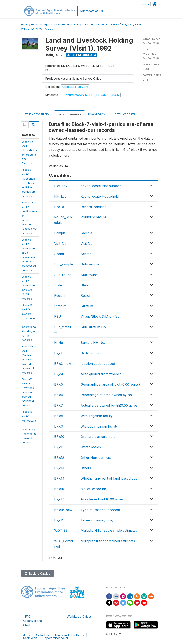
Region (59, 295)
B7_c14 (59, 478)
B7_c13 (59, 468)
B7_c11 (59, 447)
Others (86, 468)
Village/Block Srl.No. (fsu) (101, 316)
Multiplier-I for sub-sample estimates (109, 530)
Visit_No (60, 244)
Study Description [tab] (38, 114)
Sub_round (63, 275)
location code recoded (98, 364)
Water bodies (91, 447)
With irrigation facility (97, 416)
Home (25, 24)
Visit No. (87, 244)
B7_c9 (59, 426)
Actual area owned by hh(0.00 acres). (110, 405)
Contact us (42, 635)
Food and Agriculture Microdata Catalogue (58, 24)
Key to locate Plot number (101, 186)
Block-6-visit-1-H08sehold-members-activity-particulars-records (29, 183)
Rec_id (59, 207)
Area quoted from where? (101, 374)
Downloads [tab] (96, 114)
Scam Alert (30, 638)
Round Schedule (93, 217)
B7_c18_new (63, 510)
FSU (58, 316)
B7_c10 (59, 437)
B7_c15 (59, 489)
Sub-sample (90, 264)
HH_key (60, 196)
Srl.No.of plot (91, 353)
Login (144, 5)
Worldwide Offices (79, 616)
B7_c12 (59, 458)
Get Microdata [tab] (123, 114)
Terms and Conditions (69, 635)
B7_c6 (59, 395)
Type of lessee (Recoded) (100, 510)
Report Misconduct (55, 638)
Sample (60, 233)
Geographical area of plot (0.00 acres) (110, 384)
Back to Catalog (37, 573)
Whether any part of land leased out (109, 478)
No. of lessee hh (93, 489)
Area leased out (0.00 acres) (103, 499)
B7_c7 (59, 405)
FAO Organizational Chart (33, 621)
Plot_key (61, 186)
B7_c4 (59, 374)
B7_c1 (58, 353)
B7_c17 (59, 499)
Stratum (60, 306)
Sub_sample (63, 264)
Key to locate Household (100, 196)
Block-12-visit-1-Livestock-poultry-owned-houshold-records (29, 392)
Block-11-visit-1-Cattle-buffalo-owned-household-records (29, 360)
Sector (59, 254)
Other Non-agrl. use (96, 458)
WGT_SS (61, 530)
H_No (59, 343)
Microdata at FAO (92, 11)
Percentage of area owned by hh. (107, 395)
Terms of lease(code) (97, 520)
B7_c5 (58, 384)
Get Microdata (82, 55)
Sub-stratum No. (94, 327)
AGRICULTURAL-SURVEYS (103, 24)
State (58, 285)
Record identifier (93, 207)
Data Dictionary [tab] (69, 114)
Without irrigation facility (99, 426)
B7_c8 (59, 416)
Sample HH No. (93, 343)
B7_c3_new (63, 364)
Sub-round (89, 275)
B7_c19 (59, 520)
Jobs (26, 635)
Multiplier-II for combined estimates (108, 541)
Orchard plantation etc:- (99, 437)
